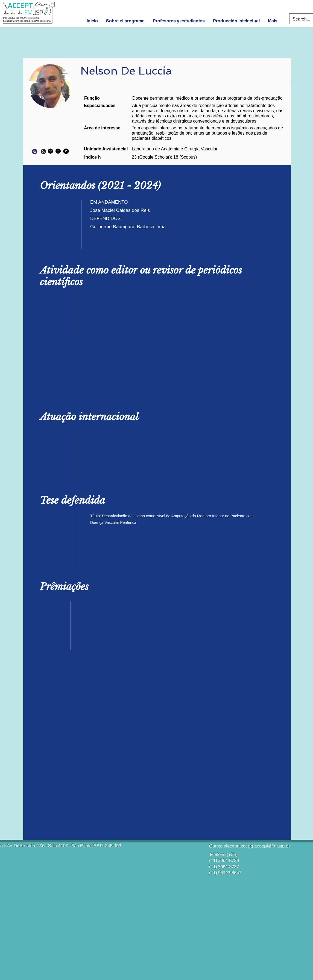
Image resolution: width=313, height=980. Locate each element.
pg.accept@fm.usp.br (269, 846)
